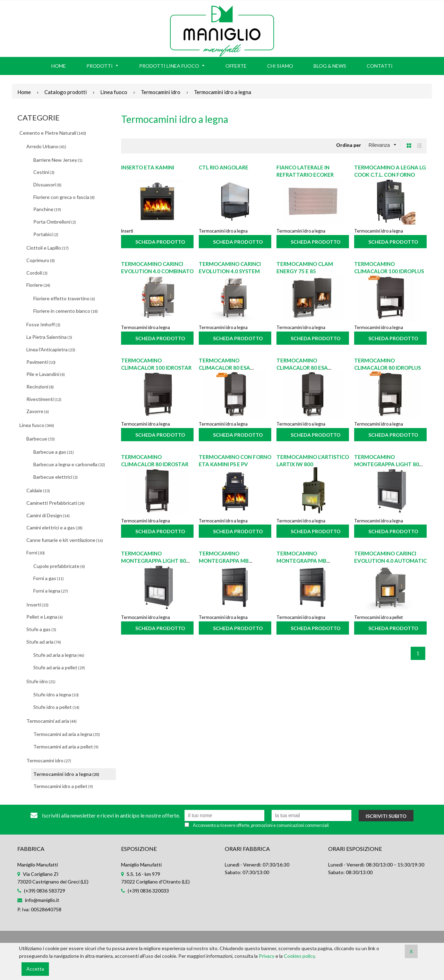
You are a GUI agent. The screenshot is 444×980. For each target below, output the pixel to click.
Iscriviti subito (386, 816)
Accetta (35, 969)
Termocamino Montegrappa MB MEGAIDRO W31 (224, 561)
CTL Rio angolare (224, 167)
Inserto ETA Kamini (148, 167)
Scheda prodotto (160, 242)
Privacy (267, 956)
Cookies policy (299, 956)
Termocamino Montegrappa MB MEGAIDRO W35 (301, 561)
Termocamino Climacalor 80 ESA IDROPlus (224, 368)
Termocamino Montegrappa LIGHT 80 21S (387, 464)
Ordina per (349, 145)
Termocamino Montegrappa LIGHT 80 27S (153, 561)
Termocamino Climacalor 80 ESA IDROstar (302, 368)
